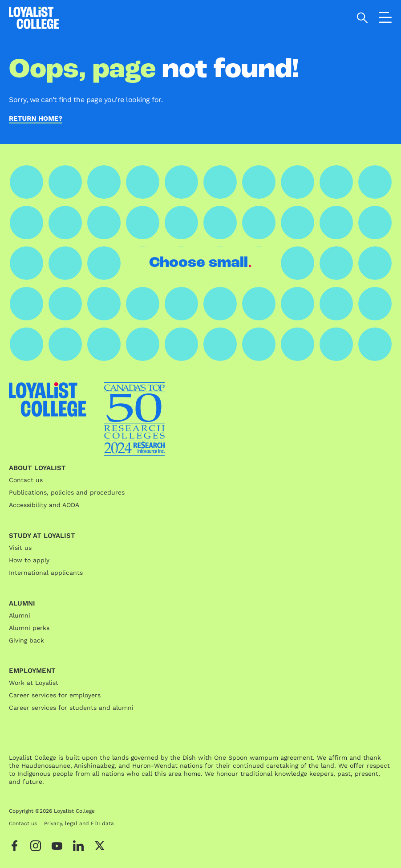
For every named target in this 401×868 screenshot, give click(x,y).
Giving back (26, 640)
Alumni (20, 615)
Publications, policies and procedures (67, 492)
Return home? (36, 119)
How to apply (29, 560)
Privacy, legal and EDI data (79, 823)
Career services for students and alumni (71, 708)
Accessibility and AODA (44, 505)
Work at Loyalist (34, 683)
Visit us (20, 548)
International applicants (46, 573)
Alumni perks (29, 628)
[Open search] (363, 18)
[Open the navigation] (385, 19)
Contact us (26, 480)
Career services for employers (55, 695)
